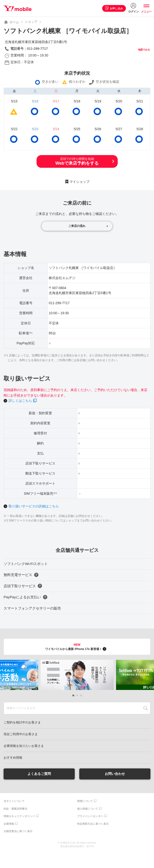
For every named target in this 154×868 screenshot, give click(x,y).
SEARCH (146, 708)
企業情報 (9, 824)
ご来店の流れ (77, 226)
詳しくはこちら (20, 401)
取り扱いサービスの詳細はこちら (34, 506)
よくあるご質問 (39, 774)
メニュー (146, 11)
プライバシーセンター (90, 816)
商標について (85, 801)
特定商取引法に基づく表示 (93, 824)
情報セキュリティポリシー (19, 816)
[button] (73, 695)
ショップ (31, 22)
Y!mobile (18, 8)
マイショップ (80, 182)
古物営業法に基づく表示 (18, 831)
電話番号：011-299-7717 (29, 49)
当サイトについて (14, 801)
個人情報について (88, 809)
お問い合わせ (115, 774)
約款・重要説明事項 (15, 809)
